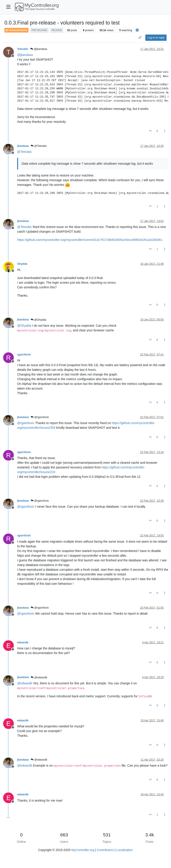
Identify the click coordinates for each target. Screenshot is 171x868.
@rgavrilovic (40, 417)
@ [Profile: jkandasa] (25, 55)
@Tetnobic (39, 146)
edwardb (23, 642)
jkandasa (23, 146)
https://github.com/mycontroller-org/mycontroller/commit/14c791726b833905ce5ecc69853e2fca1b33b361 (90, 240)
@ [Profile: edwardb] (25, 683)
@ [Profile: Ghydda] (24, 326)
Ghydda (22, 264)
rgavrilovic (24, 355)
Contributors (105, 850)
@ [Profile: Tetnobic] (24, 152)
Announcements (16, 30)
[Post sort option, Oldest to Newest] (140, 38)
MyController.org (83, 850)
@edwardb (39, 677)
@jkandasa (39, 49)
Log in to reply (156, 38)
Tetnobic (23, 49)
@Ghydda (39, 320)
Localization (124, 850)
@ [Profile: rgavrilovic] (26, 423)
